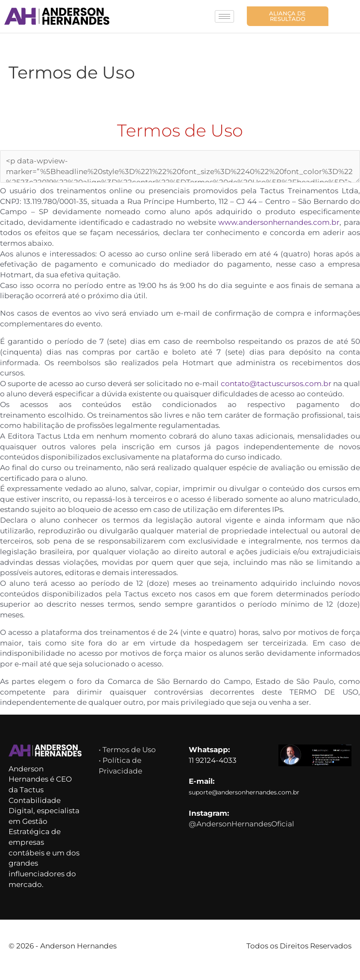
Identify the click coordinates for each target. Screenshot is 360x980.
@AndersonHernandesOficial (243, 834)
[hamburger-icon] (224, 15)
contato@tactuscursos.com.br (292, 381)
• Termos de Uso (129, 758)
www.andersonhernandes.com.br (296, 220)
